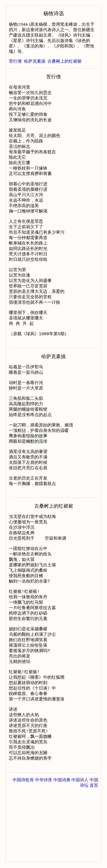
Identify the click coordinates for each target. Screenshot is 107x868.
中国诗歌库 (23, 851)
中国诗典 (62, 851)
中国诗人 (80, 851)
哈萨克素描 (35, 61)
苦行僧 (15, 61)
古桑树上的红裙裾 (64, 61)
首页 (94, 856)
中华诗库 (44, 851)
